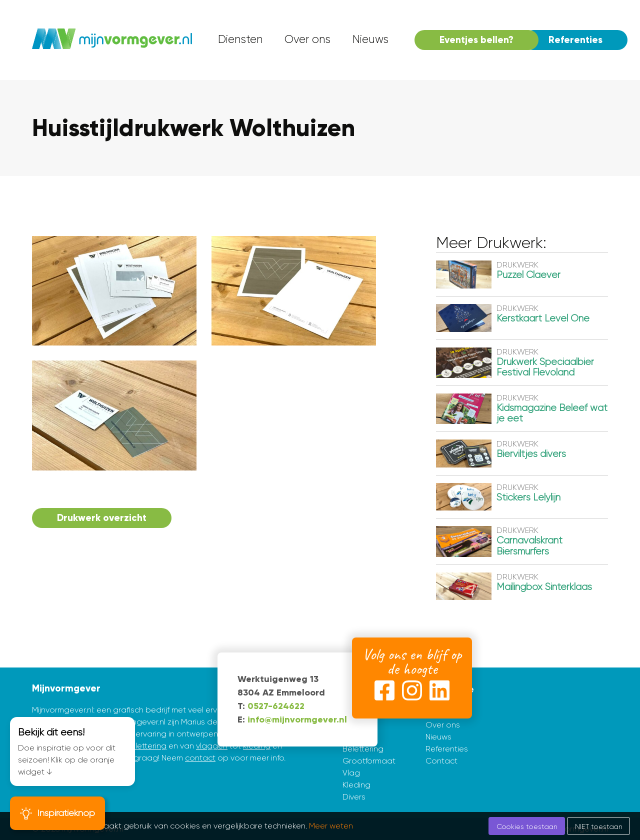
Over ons (443, 725)
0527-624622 (276, 706)
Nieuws (438, 737)
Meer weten (331, 826)
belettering (146, 746)
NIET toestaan (599, 826)
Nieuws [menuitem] (370, 39)
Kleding (356, 785)
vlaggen (212, 746)
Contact (441, 761)
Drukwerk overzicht (102, 518)
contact (200, 758)
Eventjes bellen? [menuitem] (476, 40)
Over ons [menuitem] (307, 39)
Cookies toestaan (527, 826)
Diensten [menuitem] (240, 39)
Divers (354, 797)
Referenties (447, 749)
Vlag (351, 773)
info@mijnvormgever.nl (297, 719)
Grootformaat (369, 761)
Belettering (363, 749)
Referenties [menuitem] (575, 40)
